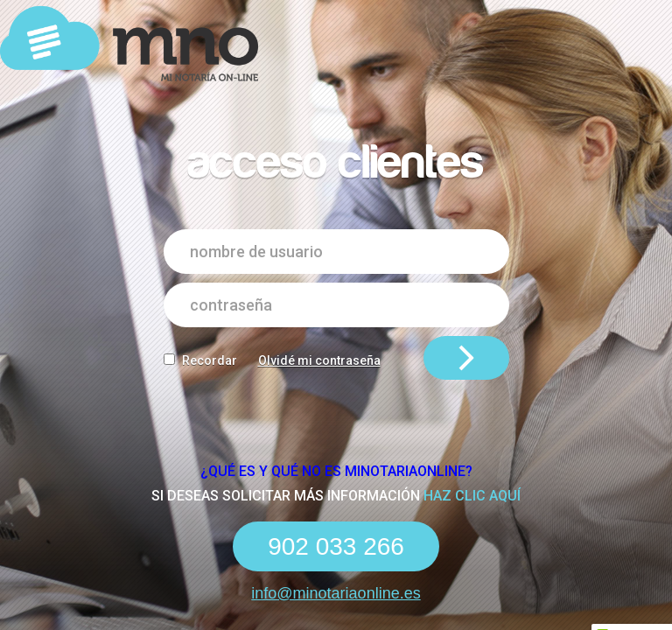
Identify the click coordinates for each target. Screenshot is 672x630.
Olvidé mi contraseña (319, 360)
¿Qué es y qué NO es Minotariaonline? (336, 471)
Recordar (210, 360)
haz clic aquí (472, 496)
